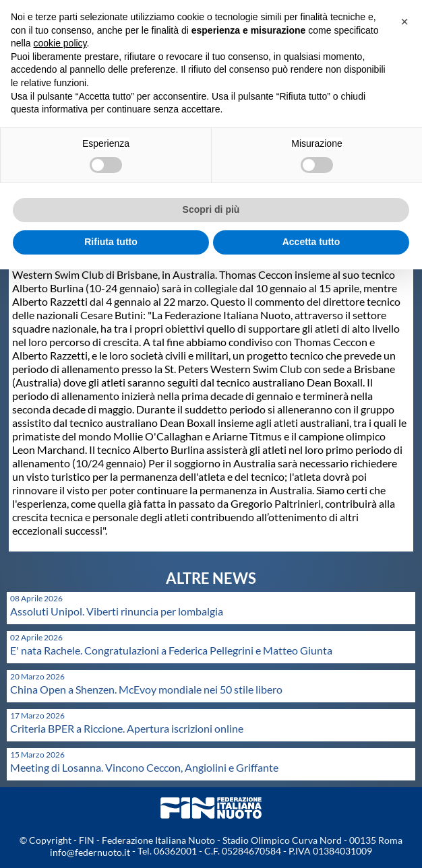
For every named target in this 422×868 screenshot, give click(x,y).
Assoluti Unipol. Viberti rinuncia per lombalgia (117, 611)
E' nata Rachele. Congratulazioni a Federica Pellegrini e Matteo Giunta (171, 650)
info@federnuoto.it (90, 852)
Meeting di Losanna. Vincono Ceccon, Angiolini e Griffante (144, 767)
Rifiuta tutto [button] (111, 242)
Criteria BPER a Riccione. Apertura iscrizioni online (127, 728)
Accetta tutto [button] (311, 242)
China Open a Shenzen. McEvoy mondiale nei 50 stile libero (146, 689)
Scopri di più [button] (211, 209)
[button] (404, 22)
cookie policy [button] (60, 43)
